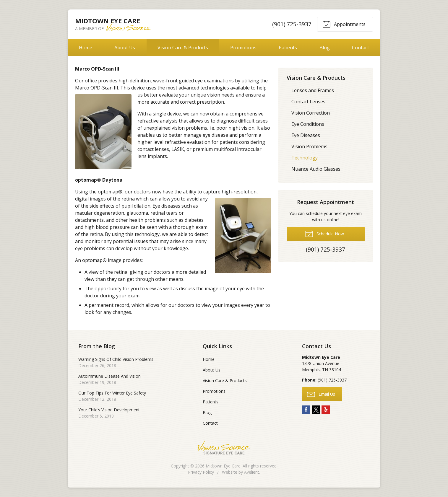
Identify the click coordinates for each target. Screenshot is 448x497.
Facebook (306, 410)
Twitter (316, 410)
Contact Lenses (308, 102)
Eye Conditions (308, 124)
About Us (125, 48)
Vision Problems (309, 146)
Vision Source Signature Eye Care (224, 448)
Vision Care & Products (183, 48)
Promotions (243, 48)
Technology (305, 158)
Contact (361, 48)
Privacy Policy (201, 472)
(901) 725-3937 (292, 24)
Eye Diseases (306, 135)
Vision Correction (311, 113)
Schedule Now (324, 233)
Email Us (321, 394)
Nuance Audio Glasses (316, 169)
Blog (325, 48)
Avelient (252, 472)
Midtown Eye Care (223, 466)
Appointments (344, 24)
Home (86, 48)
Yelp (326, 410)
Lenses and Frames (313, 90)
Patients (288, 48)
